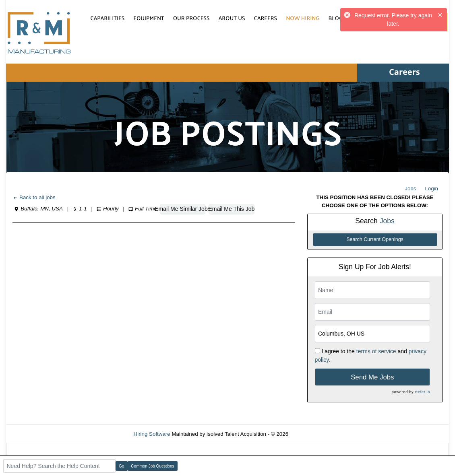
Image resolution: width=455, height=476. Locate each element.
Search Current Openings (375, 239)
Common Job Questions (152, 466)
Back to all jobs (34, 197)
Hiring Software (152, 434)
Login (431, 189)
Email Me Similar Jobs (183, 209)
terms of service (376, 351)
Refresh (312, 434)
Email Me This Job (231, 209)
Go (121, 466)
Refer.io (423, 392)
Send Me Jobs (372, 377)
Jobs (410, 189)
